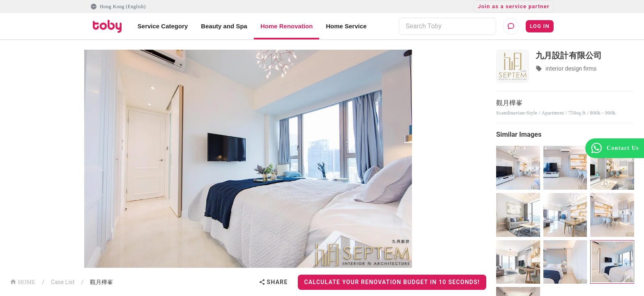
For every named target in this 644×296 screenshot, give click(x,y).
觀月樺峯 (101, 282)
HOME (23, 281)
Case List (63, 282)
